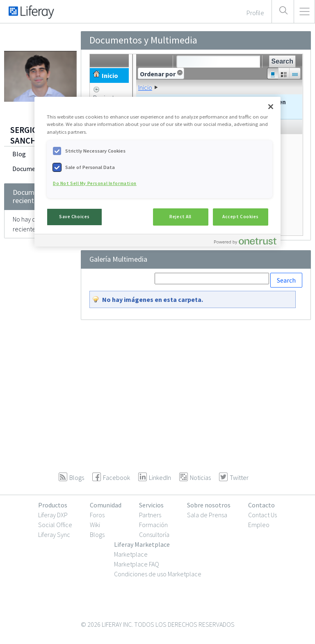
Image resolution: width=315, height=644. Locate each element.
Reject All (180, 217)
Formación (153, 525)
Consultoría (154, 534)
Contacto (261, 505)
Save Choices (74, 217)
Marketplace (131, 554)
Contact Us (262, 515)
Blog (19, 154)
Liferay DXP (53, 515)
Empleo (259, 525)
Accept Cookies (241, 217)
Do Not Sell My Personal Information (95, 183)
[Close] (271, 107)
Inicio (145, 87)
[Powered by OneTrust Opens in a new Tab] (245, 241)
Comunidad (106, 505)
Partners (150, 515)
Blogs (97, 534)
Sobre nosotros (209, 505)
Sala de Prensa (207, 515)
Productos (53, 505)
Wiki (95, 525)
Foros (97, 515)
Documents (29, 169)
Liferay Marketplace (142, 544)
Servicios (151, 505)
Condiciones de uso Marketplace (158, 574)
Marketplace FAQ (137, 564)
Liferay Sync (54, 534)
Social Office (55, 525)
